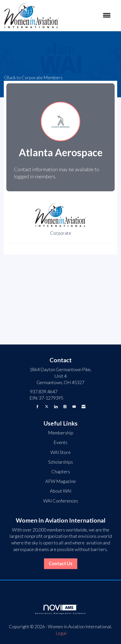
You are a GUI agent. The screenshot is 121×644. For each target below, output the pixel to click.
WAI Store (60, 452)
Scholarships (61, 462)
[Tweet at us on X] (47, 407)
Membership (61, 433)
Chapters (61, 472)
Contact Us (61, 563)
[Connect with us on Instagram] (65, 407)
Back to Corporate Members (33, 77)
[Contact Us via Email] (84, 407)
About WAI (61, 491)
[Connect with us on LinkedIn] (56, 407)
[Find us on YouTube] (74, 407)
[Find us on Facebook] (37, 407)
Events (60, 442)
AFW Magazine (60, 481)
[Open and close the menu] (88, 15)
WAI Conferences (61, 501)
